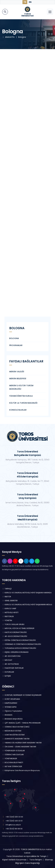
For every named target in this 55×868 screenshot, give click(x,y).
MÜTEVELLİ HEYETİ (10, 612)
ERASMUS (7, 715)
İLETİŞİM (6, 676)
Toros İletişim (36, 860)
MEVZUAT (7, 660)
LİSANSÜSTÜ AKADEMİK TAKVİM (16, 739)
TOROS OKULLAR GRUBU (13, 624)
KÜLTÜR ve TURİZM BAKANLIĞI (23, 403)
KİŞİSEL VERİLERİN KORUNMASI (15, 652)
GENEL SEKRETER (10, 601)
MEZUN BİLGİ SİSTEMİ (12, 731)
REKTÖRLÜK (8, 616)
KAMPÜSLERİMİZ (10, 703)
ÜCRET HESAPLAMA (11, 699)
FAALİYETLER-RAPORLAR (13, 668)
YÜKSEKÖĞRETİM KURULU (21, 396)
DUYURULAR (8, 672)
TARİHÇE (7, 589)
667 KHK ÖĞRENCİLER (12, 766)
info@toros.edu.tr (13, 825)
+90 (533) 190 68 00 (14, 829)
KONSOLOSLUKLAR (18, 410)
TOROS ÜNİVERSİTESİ (30, 849)
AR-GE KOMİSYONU (11, 656)
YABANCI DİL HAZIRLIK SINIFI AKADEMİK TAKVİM (22, 743)
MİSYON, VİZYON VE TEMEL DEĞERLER (18, 628)
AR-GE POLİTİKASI (10, 664)
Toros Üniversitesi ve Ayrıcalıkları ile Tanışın (26, 856)
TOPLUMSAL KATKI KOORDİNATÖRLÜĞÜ (19, 648)
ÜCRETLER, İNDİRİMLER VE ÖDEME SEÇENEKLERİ (22, 695)
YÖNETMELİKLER (10, 759)
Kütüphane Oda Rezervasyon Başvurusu (21, 770)
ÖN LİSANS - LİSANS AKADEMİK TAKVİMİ (19, 747)
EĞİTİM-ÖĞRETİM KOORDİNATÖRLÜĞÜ (19, 640)
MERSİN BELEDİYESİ (18, 379)
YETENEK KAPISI (9, 707)
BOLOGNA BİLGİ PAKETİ (13, 762)
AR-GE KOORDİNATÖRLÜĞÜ (15, 636)
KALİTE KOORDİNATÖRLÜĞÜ (14, 632)
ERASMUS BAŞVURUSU (12, 719)
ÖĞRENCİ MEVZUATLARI (13, 755)
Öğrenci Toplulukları (12, 711)
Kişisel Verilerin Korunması (14, 860)
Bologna (22, 37)
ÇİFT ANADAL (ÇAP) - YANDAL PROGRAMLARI (21, 723)
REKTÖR (7, 597)
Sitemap (49, 860)
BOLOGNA (14, 338)
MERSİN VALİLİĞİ (17, 372)
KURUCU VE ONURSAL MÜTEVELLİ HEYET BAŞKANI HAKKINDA (27, 593)
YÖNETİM (7, 620)
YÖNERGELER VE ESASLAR (13, 751)
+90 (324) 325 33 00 (14, 817)
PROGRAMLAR (16, 345)
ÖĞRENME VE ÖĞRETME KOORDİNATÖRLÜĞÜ (22, 644)
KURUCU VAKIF (9, 609)
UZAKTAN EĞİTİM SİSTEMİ (13, 735)
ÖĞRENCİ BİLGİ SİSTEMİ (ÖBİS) (16, 727)
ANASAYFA (9, 37)
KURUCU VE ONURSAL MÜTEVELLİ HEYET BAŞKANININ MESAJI (27, 605)
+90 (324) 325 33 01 (14, 821)
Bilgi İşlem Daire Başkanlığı (28, 863)
